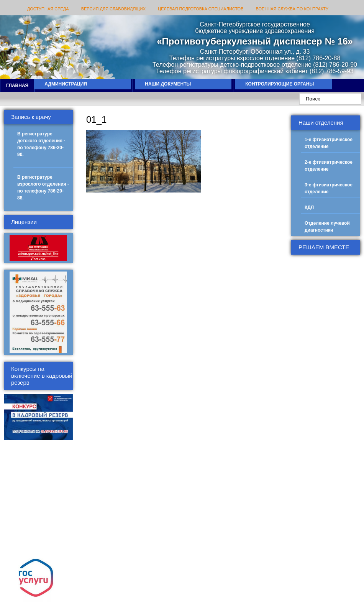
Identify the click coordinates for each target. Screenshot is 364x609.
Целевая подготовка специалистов (201, 9)
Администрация (66, 84)
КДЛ (309, 207)
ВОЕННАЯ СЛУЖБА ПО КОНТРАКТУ (292, 9)
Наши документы (168, 84)
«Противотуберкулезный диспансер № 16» (255, 41)
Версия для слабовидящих (113, 9)
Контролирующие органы (280, 84)
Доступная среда (48, 9)
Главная (17, 86)
